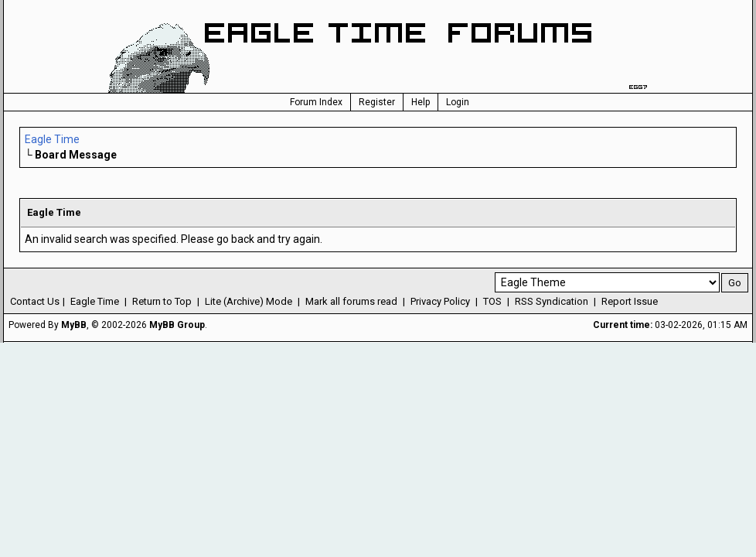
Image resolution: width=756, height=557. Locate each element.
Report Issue (630, 301)
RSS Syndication (552, 301)
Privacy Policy (440, 301)
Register (377, 102)
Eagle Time (52, 139)
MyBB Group (177, 325)
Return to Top (162, 301)
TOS (492, 301)
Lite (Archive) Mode (249, 301)
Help (421, 102)
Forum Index (316, 102)
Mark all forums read (351, 301)
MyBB (74, 325)
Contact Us (35, 301)
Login (458, 102)
